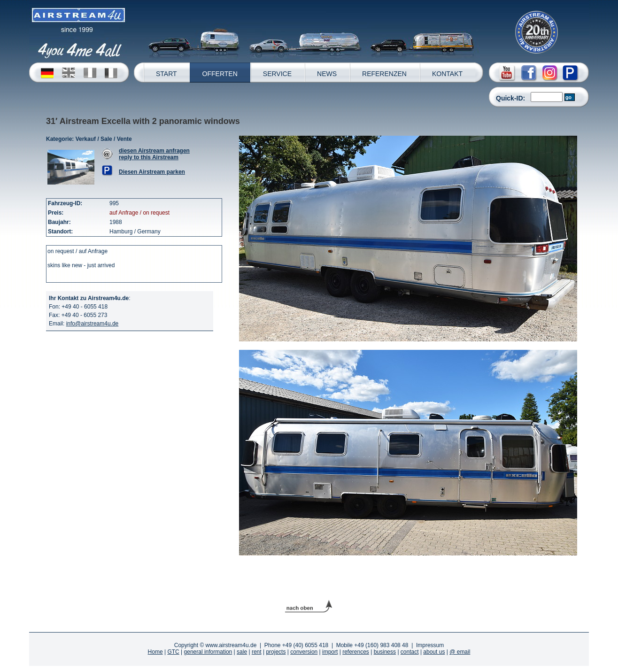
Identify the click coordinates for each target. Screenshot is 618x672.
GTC (173, 652)
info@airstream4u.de (93, 324)
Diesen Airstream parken (152, 172)
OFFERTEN (220, 74)
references (356, 652)
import (330, 652)
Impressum (430, 645)
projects (276, 652)
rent (257, 652)
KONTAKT (447, 74)
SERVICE (277, 74)
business (385, 652)
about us (434, 652)
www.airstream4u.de (231, 645)
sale (242, 652)
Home (155, 652)
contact (410, 652)
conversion (304, 652)
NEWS (327, 74)
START (166, 74)
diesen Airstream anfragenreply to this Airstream (154, 154)
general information (208, 652)
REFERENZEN (384, 74)
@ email (460, 652)
